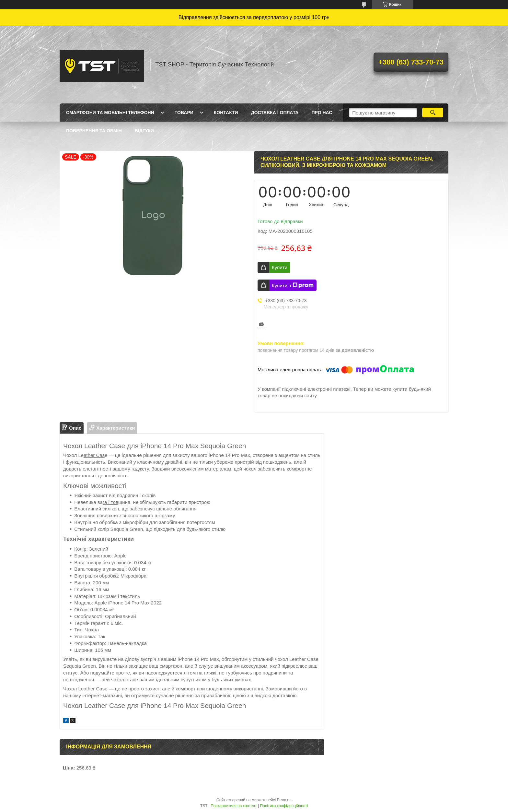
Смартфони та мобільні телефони (110, 113)
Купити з (293, 285)
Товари (184, 113)
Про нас (322, 113)
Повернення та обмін (94, 131)
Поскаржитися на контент (234, 806)
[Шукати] (433, 113)
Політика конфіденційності (284, 806)
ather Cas (94, 455)
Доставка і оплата (275, 113)
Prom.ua (284, 800)
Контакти (226, 113)
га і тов (110, 502)
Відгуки (144, 131)
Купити (280, 267)
